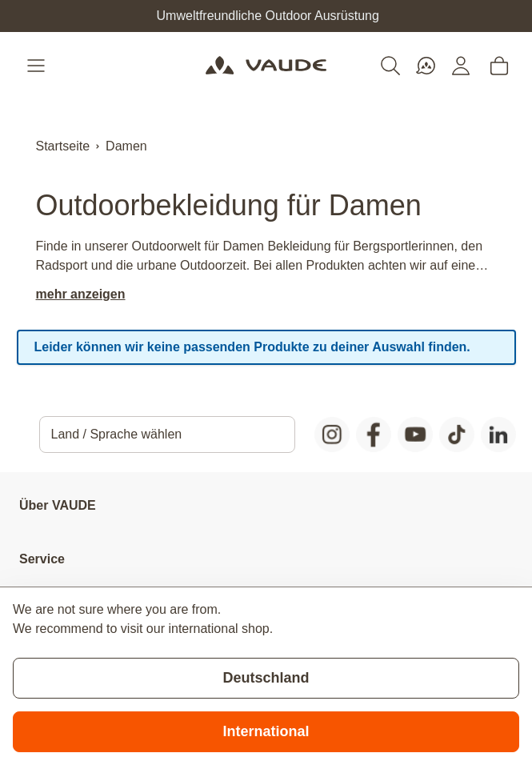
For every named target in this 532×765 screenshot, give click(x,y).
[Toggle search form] (390, 66)
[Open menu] (38, 66)
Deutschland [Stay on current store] (266, 678)
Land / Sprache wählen (117, 434)
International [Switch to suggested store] (266, 731)
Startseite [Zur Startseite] (63, 146)
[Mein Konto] (461, 66)
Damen (126, 146)
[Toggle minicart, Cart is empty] (499, 66)
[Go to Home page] (266, 66)
